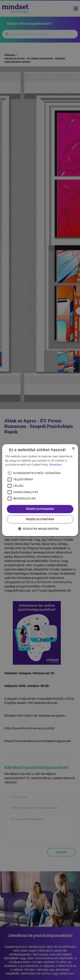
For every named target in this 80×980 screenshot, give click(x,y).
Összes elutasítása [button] (40, 519)
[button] (40, 529)
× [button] (73, 448)
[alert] (40, 490)
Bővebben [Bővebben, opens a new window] (56, 465)
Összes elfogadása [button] (40, 509)
